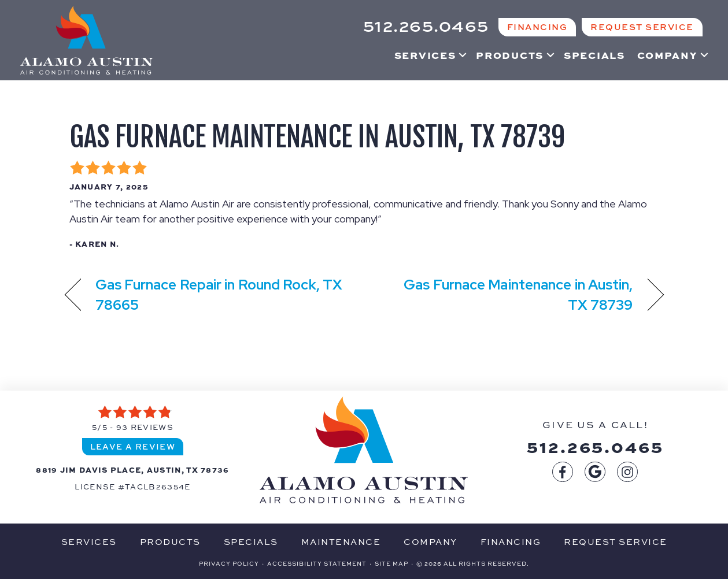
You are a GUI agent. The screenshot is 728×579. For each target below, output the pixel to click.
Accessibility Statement (317, 563)
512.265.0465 (595, 446)
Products (510, 55)
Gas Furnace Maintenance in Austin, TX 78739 (317, 137)
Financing (511, 541)
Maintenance (341, 541)
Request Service (616, 541)
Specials (594, 55)
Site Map (391, 563)
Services (425, 55)
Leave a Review (133, 446)
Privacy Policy (229, 563)
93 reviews (145, 427)
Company (667, 55)
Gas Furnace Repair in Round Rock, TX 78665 (219, 294)
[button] (463, 55)
